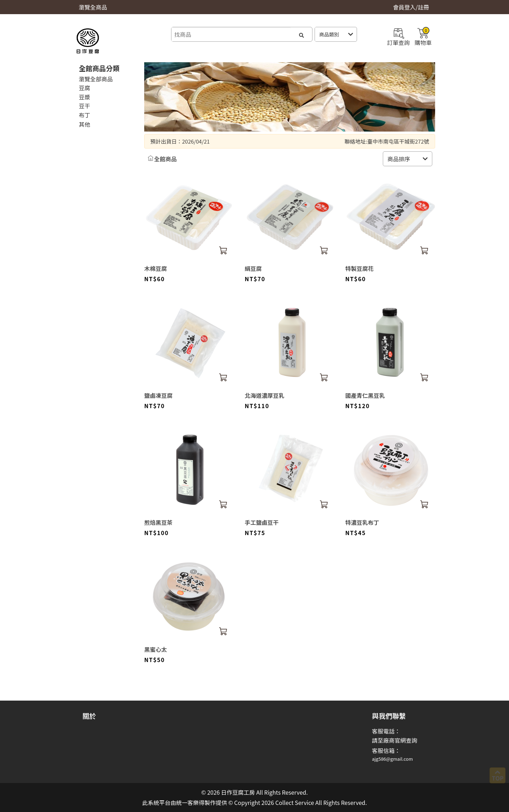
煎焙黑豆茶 (158, 522)
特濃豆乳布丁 (362, 522)
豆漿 (84, 97)
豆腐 (84, 88)
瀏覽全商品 (93, 7)
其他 (84, 124)
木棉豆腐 (156, 268)
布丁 (84, 115)
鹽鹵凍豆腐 (158, 395)
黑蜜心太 (156, 649)
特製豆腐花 (359, 268)
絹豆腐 (253, 268)
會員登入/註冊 (411, 7)
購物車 (423, 36)
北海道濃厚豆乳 (264, 395)
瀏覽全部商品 (96, 79)
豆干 (84, 106)
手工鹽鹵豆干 (262, 522)
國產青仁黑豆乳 (365, 395)
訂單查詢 (398, 36)
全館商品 (165, 159)
